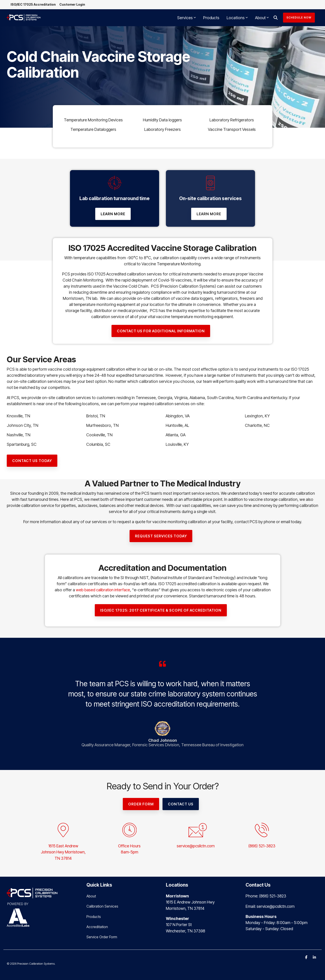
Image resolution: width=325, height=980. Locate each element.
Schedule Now (299, 18)
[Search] (276, 18)
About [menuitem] (91, 896)
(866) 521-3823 (262, 846)
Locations (237, 18)
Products (211, 18)
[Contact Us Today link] (32, 461)
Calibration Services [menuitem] (102, 906)
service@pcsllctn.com (196, 846)
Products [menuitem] (94, 916)
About (262, 18)
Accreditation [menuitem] (97, 926)
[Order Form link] (141, 804)
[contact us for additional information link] (161, 331)
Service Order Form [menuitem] (102, 936)
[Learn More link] (113, 214)
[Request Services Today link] (161, 536)
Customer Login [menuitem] (74, 5)
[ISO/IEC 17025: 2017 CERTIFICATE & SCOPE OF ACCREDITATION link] (161, 611)
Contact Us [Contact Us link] (181, 804)
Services (187, 18)
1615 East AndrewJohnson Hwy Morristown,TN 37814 (63, 852)
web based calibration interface (113, 590)
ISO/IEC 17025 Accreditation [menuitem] (34, 5)
